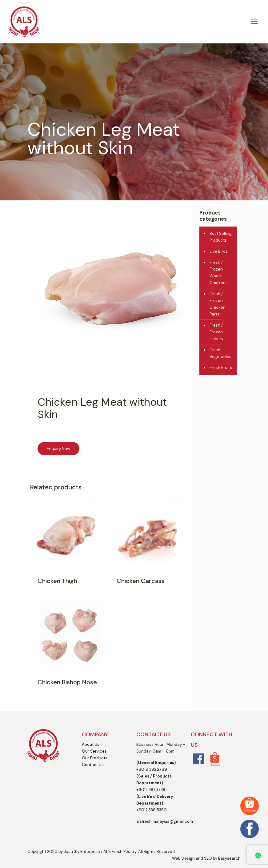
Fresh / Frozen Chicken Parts (218, 304)
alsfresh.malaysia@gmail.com (165, 821)
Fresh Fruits (221, 368)
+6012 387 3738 (151, 790)
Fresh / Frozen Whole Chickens (219, 273)
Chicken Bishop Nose (67, 682)
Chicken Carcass (141, 581)
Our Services (94, 751)
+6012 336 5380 (152, 810)
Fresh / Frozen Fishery (216, 332)
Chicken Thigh (57, 581)
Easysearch (229, 858)
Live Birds (219, 251)
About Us (91, 744)
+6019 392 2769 (152, 769)
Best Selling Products (221, 237)
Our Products (95, 758)
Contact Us (93, 765)
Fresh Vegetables (220, 353)
